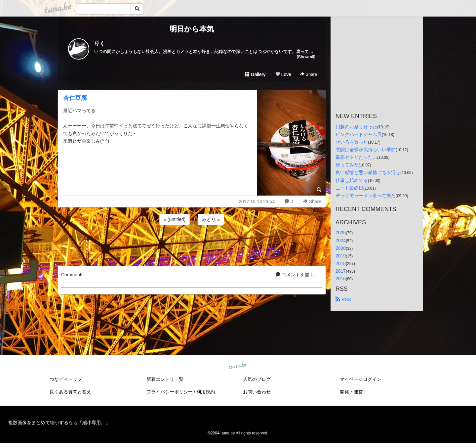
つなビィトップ (66, 379)
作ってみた (347, 165)
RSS (343, 299)
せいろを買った (352, 142)
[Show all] (306, 57)
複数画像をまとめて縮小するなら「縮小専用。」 (59, 423)
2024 (341, 241)
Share (309, 74)
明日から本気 (192, 29)
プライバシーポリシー (170, 392)
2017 (341, 271)
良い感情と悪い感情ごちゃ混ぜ (368, 172)
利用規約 (206, 392)
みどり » (211, 219)
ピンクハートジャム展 (359, 134)
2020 (341, 248)
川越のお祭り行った (356, 127)
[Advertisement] (192, 244)
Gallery (255, 74)
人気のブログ (257, 379)
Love (283, 74)
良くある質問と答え (70, 392)
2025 (341, 233)
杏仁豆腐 (75, 98)
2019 (341, 256)
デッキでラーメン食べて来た (366, 196)
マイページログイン (361, 379)
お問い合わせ (257, 392)
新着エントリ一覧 (165, 379)
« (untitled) (175, 219)
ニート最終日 (349, 188)
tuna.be (238, 366)
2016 (341, 279)
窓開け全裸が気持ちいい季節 (366, 150)
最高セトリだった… (356, 157)
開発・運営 (351, 392)
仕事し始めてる (352, 180)
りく (99, 44)
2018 (341, 263)
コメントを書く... (297, 275)
